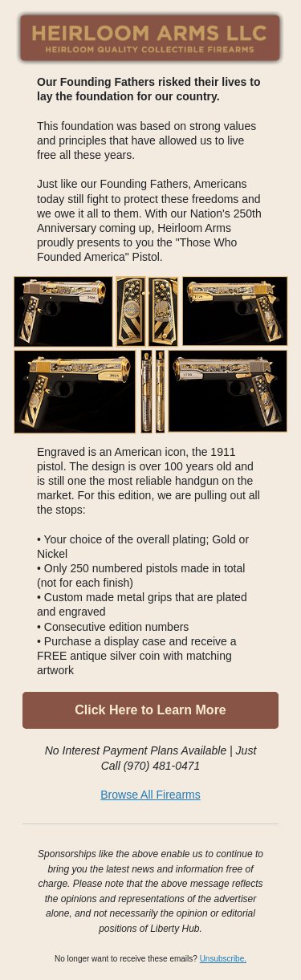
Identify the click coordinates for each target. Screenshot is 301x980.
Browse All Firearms (150, 795)
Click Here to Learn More (150, 710)
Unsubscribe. (223, 959)
